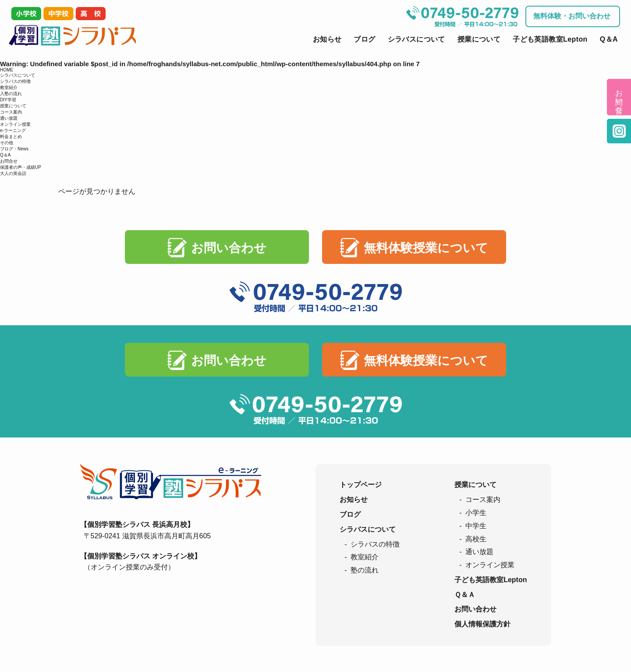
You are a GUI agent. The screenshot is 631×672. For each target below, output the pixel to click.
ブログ (364, 39)
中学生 (476, 526)
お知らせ (327, 39)
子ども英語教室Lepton (550, 39)
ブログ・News (14, 149)
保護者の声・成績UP (21, 167)
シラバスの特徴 (15, 81)
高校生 (476, 539)
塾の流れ (365, 570)
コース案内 (11, 112)
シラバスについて (417, 39)
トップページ (361, 485)
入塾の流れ (11, 94)
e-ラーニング (13, 130)
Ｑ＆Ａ (465, 595)
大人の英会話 (13, 173)
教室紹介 (9, 87)
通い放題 (9, 118)
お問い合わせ (229, 248)
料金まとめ (11, 137)
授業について (479, 39)
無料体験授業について (426, 248)
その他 (7, 143)
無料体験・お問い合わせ (572, 16)
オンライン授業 (15, 124)
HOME (7, 70)
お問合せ (9, 161)
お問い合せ (619, 97)
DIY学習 (8, 100)
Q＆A (609, 39)
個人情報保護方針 (482, 624)
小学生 (476, 513)
